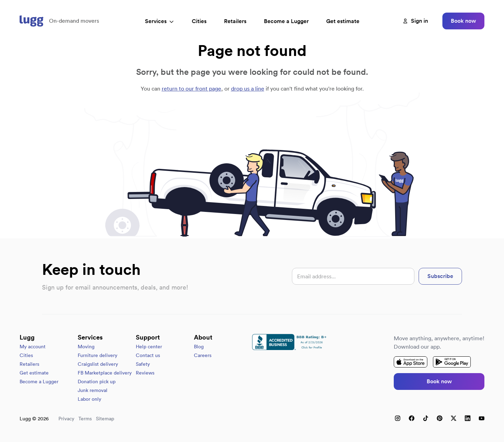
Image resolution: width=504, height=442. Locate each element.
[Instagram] (398, 418)
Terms (85, 419)
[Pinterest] (440, 418)
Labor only (89, 399)
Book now (463, 21)
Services (160, 21)
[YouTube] (482, 418)
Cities (199, 21)
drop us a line (248, 88)
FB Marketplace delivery (105, 373)
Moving (86, 347)
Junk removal (93, 390)
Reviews (145, 373)
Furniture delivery (97, 355)
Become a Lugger (39, 382)
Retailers (235, 21)
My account (33, 347)
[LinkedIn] (468, 418)
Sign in (415, 21)
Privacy (66, 419)
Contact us (148, 355)
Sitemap (105, 419)
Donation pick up (97, 382)
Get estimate (343, 21)
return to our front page (191, 88)
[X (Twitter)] (454, 418)
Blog (199, 347)
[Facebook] (412, 418)
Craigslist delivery (98, 364)
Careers (203, 355)
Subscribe (440, 276)
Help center (149, 347)
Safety (143, 364)
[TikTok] (426, 418)
